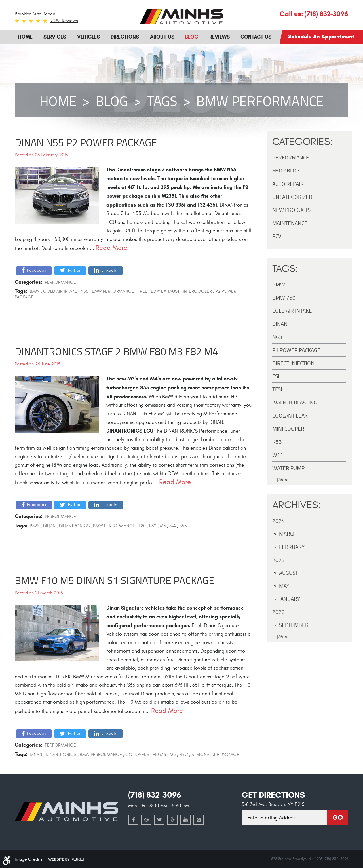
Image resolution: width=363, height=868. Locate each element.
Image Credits (29, 859)
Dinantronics (74, 526)
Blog (192, 37)
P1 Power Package (296, 350)
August (289, 573)
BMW (35, 291)
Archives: (297, 505)
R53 (277, 442)
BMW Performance (260, 101)
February (292, 547)
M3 (163, 526)
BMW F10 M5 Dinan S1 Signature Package (115, 580)
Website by (66, 859)
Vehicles (88, 37)
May (284, 586)
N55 (85, 291)
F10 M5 (159, 755)
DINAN (49, 526)
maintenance (290, 223)
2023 (278, 560)
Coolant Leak (290, 415)
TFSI (277, 389)
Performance (60, 282)
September (294, 625)
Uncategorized (292, 197)
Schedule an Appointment (321, 36)
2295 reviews (64, 21)
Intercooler (197, 291)
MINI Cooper (288, 428)
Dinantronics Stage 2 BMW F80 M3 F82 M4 (116, 351)
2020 (278, 612)
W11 (278, 455)
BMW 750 (284, 297)
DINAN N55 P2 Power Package (86, 142)
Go (338, 818)
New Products (291, 210)
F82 (153, 526)
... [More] (281, 480)
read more (111, 248)
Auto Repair (288, 184)
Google (146, 820)
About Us (162, 37)
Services (55, 37)
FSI (276, 376)
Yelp (172, 820)
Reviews (220, 37)
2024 (278, 521)
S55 (183, 526)
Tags (162, 101)
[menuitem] (25, 36)
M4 (173, 526)
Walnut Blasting (295, 402)
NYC (184, 755)
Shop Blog (286, 170)
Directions (125, 37)
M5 (173, 755)
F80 (142, 526)
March (288, 533)
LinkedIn (109, 270)
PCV (277, 236)
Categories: (303, 142)
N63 (277, 337)
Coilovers (137, 755)
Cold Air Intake (60, 291)
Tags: (285, 269)
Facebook (37, 270)
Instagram (199, 820)
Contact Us (256, 37)
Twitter (74, 270)
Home (25, 37)
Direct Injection (293, 363)
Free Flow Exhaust (159, 291)
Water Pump (288, 468)
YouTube (185, 820)
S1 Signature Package (215, 755)
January (290, 599)
